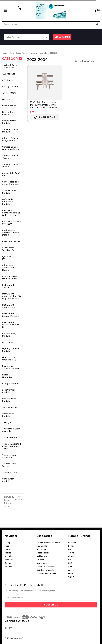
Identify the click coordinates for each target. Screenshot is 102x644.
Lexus (71, 573)
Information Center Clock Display (9, 268)
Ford (70, 549)
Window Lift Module (8, 480)
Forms (7, 549)
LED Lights (8, 342)
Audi (70, 567)
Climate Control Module (10, 131)
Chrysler (72, 556)
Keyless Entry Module (9, 335)
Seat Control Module (9, 391)
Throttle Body (9, 437)
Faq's (7, 546)
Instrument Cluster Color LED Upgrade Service (11, 296)
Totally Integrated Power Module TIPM (11, 446)
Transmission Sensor (9, 465)
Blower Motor (9, 106)
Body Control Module (9, 122)
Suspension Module (8, 415)
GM (70, 560)
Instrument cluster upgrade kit (11, 325)
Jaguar (71, 570)
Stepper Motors (10, 407)
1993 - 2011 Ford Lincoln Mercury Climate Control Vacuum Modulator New (44, 105)
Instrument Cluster (8, 286)
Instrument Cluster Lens (9, 306)
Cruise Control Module (10, 192)
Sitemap (8, 567)
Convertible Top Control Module (10, 183)
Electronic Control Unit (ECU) (12, 223)
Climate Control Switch (10, 165)
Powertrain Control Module (10, 367)
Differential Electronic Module (8, 202)
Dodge (71, 546)
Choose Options (45, 117)
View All (72, 577)
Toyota (71, 553)
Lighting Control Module (10, 350)
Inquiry (7, 542)
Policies (8, 553)
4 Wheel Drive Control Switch (10, 66)
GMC (70, 563)
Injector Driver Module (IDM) (10, 277)
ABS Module (9, 74)
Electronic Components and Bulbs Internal (11, 213)
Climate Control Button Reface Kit (11, 148)
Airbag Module (10, 86)
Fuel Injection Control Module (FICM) (10, 233)
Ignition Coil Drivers (8, 258)
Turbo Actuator (10, 472)
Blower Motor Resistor (9, 113)
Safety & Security (10, 383)
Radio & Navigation (8, 376)
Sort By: (78, 61)
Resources (9, 560)
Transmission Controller (9, 456)
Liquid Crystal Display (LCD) (9, 358)
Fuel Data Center (11, 241)
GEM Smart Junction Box (9, 249)
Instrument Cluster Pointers (11, 315)
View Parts (62, 37)
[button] (13, 502)
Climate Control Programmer (10, 139)
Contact (8, 563)
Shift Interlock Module (9, 400)
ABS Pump (8, 80)
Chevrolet (72, 542)
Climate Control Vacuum (10, 157)
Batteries (7, 99)
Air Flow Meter (10, 93)
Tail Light (7, 422)
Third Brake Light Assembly (11, 430)
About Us (8, 556)
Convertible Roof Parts (11, 174)
